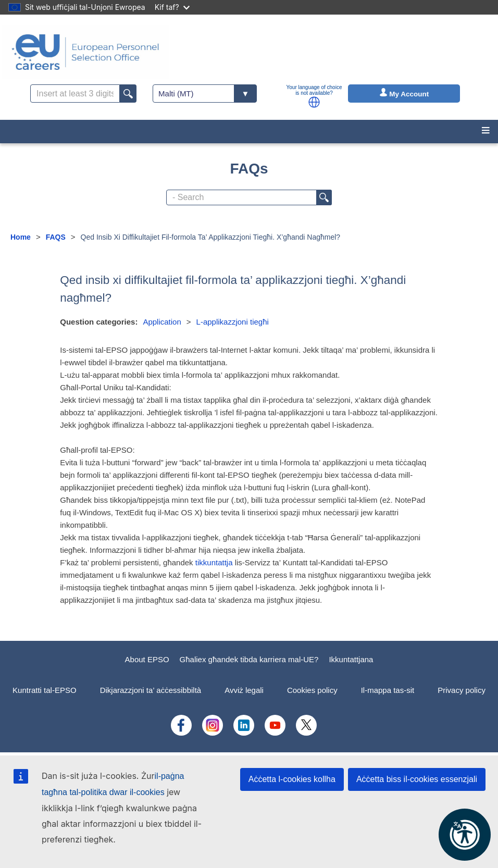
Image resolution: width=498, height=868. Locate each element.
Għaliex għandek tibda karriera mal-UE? (249, 659)
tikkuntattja (214, 562)
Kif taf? (172, 7)
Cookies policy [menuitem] (312, 690)
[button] (314, 102)
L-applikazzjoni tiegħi (233, 322)
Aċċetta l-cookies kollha (292, 779)
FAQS (56, 237)
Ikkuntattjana (351, 659)
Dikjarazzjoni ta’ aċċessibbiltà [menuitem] (151, 690)
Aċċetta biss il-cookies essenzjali (417, 779)
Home (21, 237)
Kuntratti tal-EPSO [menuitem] (45, 690)
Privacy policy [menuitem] (462, 690)
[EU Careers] (85, 52)
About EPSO (147, 659)
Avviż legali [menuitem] (244, 690)
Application (162, 322)
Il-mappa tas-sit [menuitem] (388, 690)
